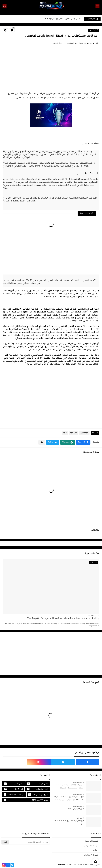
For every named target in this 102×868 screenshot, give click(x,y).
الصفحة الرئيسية (92, 841)
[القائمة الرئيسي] (97, 6)
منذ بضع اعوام (78, 782)
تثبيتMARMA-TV (14, 795)
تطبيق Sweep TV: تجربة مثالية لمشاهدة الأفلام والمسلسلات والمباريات (69, 787)
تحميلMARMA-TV (26, 800)
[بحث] (5, 6)
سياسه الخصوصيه (91, 845)
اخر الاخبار (73, 433)
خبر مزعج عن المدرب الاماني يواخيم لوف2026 (63, 19)
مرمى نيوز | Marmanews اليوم (69, 865)
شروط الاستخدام (91, 855)
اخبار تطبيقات (37, 789)
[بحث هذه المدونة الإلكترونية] (29, 842)
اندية (65, 433)
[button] (83, 442)
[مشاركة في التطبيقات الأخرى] (42, 442)
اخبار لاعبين (94, 30)
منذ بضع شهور (93, 615)
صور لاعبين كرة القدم (76, 809)
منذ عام (80, 818)
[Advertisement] (51, 70)
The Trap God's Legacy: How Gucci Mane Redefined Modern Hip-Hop (63, 619)
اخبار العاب (13, 784)
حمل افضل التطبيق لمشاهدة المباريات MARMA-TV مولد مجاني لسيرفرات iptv (69, 799)
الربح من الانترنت (38, 795)
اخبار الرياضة (38, 784)
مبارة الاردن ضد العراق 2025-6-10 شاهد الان (69, 822)
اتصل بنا (95, 850)
